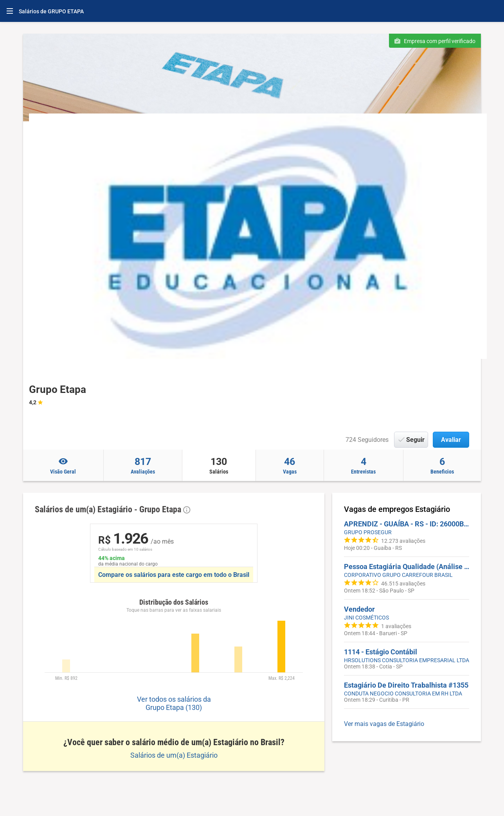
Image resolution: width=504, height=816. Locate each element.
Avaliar (451, 440)
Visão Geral (63, 465)
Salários (219, 465)
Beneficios (442, 465)
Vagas (290, 465)
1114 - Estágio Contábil (381, 652)
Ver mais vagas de (384, 724)
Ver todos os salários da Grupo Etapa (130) (174, 703)
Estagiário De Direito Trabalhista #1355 (406, 685)
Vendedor (359, 609)
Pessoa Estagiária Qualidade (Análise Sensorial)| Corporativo (407, 567)
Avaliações (143, 465)
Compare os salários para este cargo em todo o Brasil (174, 575)
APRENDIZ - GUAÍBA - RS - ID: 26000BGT (407, 524)
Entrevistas (364, 465)
